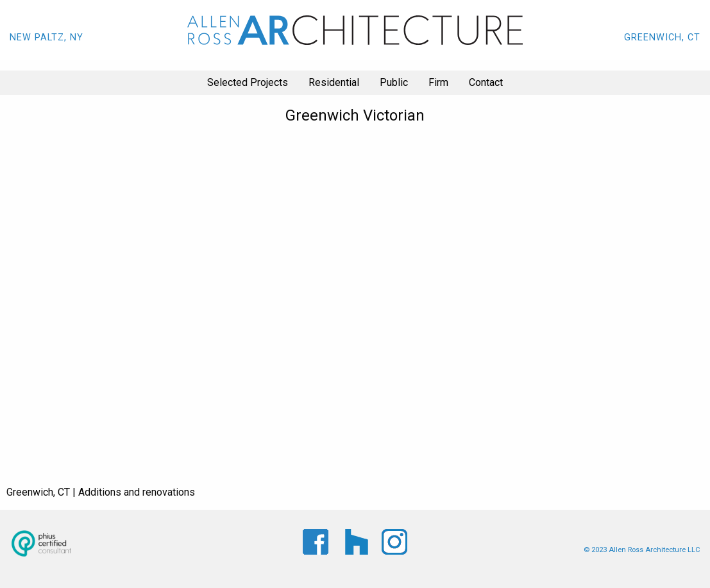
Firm (438, 82)
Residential (334, 82)
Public (394, 82)
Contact (486, 82)
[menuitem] (248, 83)
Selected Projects (248, 82)
